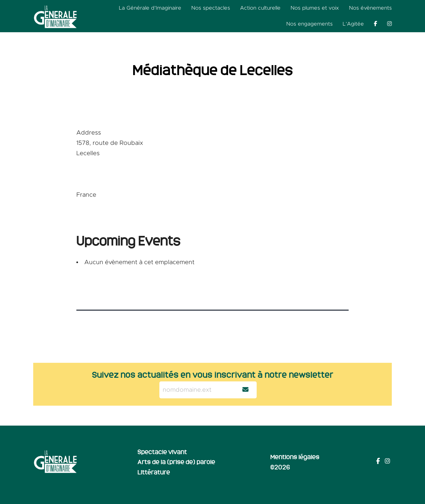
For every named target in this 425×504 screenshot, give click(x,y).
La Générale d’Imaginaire (150, 8)
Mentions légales (295, 456)
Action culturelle (260, 8)
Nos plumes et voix (315, 8)
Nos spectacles (211, 8)
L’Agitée (353, 24)
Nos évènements (370, 8)
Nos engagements (309, 24)
